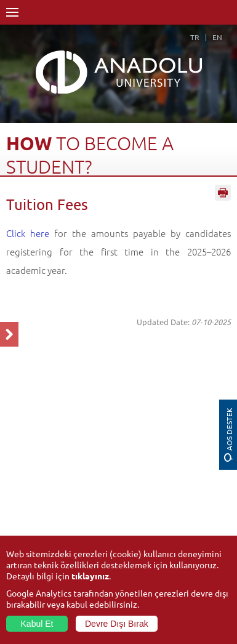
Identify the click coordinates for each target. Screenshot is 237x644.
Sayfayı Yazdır (223, 193)
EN (217, 37)
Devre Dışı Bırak (117, 624)
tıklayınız (90, 576)
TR (195, 37)
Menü (12, 12)
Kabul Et (37, 624)
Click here (28, 233)
